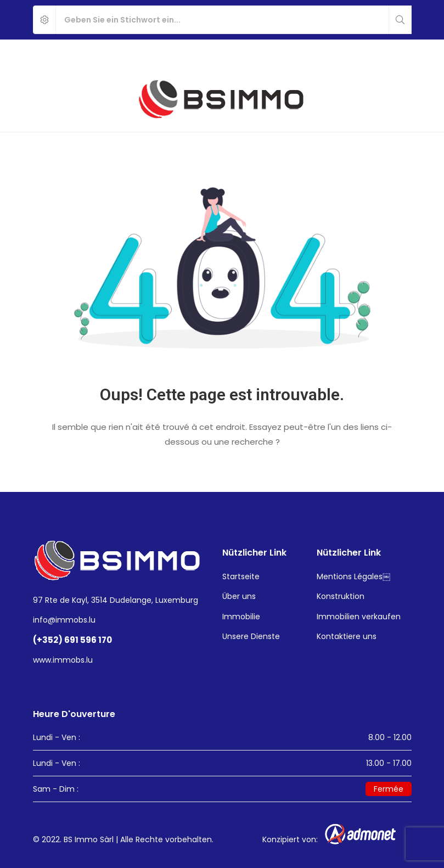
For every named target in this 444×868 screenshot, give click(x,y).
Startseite (241, 576)
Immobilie (241, 617)
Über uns (239, 596)
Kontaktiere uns (347, 636)
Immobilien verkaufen (359, 617)
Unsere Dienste (251, 636)
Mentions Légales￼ (353, 576)
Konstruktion (341, 596)
